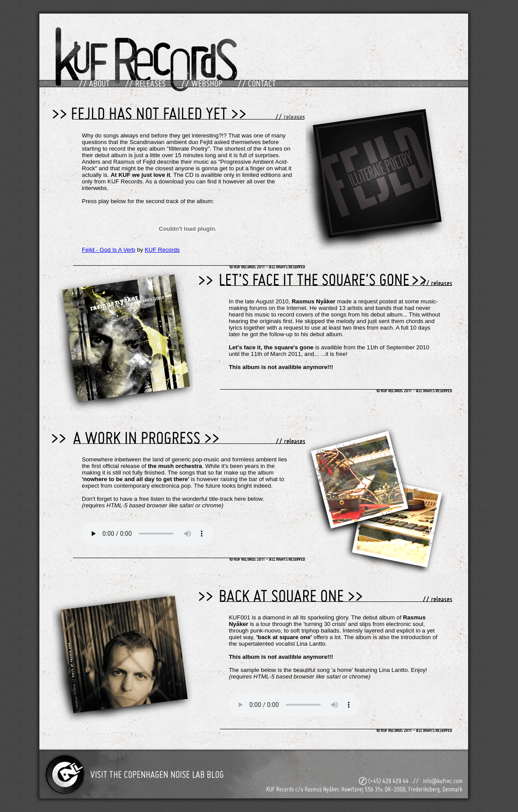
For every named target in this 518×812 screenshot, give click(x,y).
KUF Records (162, 250)
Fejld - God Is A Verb (108, 250)
